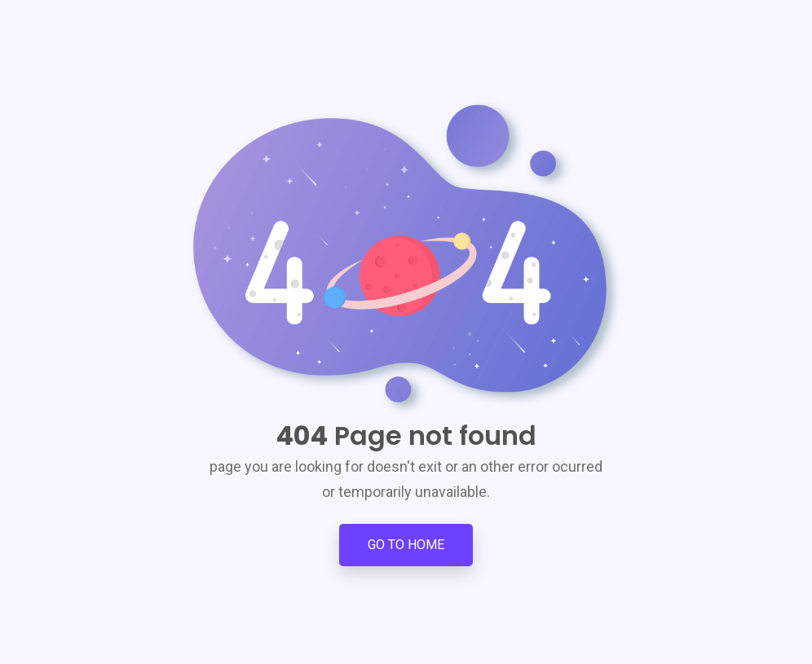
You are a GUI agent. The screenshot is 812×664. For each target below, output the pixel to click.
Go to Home (406, 545)
